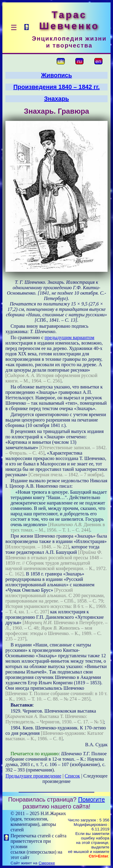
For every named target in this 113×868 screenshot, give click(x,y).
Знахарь (56, 99)
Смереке (47, 863)
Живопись (56, 75)
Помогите (91, 799)
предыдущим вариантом (69, 337)
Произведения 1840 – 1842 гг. (56, 87)
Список (72, 776)
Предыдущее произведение (33, 776)
